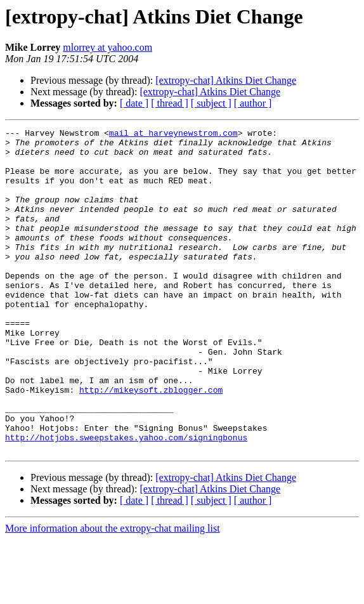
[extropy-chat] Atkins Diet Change (226, 80)
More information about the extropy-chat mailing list (113, 593)
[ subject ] (211, 103)
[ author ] (253, 103)
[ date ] (134, 103)
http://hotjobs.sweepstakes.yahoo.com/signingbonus (126, 500)
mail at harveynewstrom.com (173, 135)
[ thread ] (170, 103)
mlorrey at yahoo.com (107, 47)
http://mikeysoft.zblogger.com (151, 443)
